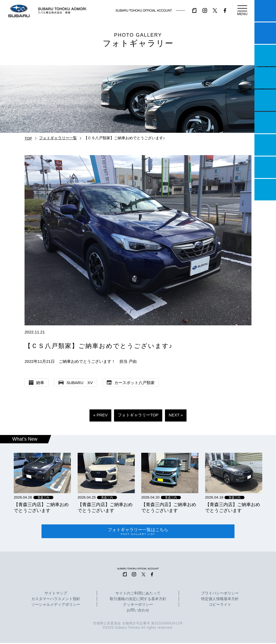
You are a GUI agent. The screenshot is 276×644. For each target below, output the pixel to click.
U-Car (265, 123)
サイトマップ (56, 594)
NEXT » (176, 415)
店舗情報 (265, 100)
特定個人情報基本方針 (220, 600)
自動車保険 (265, 145)
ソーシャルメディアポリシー (56, 606)
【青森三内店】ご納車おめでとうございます (41, 507)
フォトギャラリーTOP (138, 415)
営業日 (265, 78)
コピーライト (220, 606)
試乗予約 (265, 33)
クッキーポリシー (138, 606)
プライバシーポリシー (220, 594)
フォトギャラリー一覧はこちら (138, 532)
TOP (28, 138)
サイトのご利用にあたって (138, 594)
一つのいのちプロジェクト (265, 55)
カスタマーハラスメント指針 (56, 600)
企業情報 (265, 167)
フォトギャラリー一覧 (58, 138)
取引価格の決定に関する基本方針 (138, 600)
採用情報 (265, 190)
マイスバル (265, 11)
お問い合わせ (138, 611)
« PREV (100, 415)
